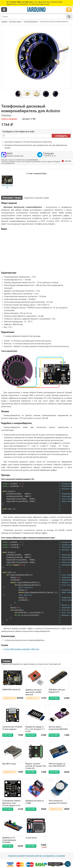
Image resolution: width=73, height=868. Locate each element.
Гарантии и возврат (17, 856)
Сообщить (61, 136)
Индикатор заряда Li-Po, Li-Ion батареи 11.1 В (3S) (35, 729)
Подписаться (9, 698)
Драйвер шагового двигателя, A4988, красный (34, 692)
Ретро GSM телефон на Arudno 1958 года (21, 649)
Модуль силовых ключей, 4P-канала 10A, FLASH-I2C (36, 766)
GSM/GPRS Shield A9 (7, 186)
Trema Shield (31, 838)
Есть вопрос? (55, 864)
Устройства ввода (31, 22)
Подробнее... (7, 115)
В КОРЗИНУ (54, 698)
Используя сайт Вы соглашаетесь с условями (45, 856)
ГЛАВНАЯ (4, 22)
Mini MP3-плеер (9, 764)
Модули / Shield (15, 22)
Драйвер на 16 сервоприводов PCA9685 (9, 840)
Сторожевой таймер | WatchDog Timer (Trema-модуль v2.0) (12, 803)
